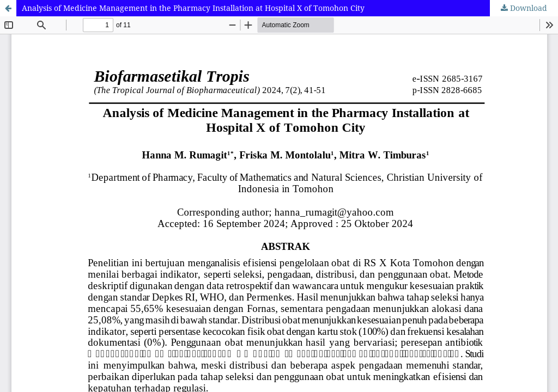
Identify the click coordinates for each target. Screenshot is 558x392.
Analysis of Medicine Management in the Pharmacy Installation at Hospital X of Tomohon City (193, 8)
